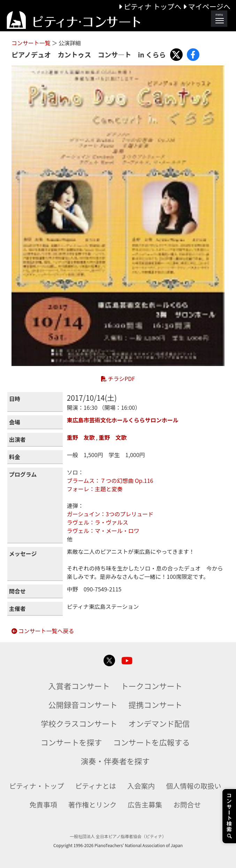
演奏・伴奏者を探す (115, 761)
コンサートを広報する (152, 742)
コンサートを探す (71, 742)
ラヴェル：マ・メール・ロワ (103, 531)
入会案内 (141, 786)
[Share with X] (176, 55)
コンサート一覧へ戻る (43, 631)
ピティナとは (96, 786)
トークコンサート (152, 686)
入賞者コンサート (79, 686)
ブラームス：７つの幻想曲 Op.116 (110, 480)
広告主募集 (145, 805)
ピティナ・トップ (36, 786)
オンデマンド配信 (159, 723)
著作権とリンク (93, 805)
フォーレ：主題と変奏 (95, 489)
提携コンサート (155, 704)
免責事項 (43, 805)
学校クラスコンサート (79, 723)
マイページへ (207, 6)
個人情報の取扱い (193, 786)
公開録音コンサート (83, 704)
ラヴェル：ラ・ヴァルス (98, 522)
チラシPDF (118, 379)
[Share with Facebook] (193, 55)
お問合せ (187, 805)
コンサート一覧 (32, 43)
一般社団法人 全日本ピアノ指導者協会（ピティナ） (118, 836)
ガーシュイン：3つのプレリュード (110, 514)
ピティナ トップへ (151, 6)
